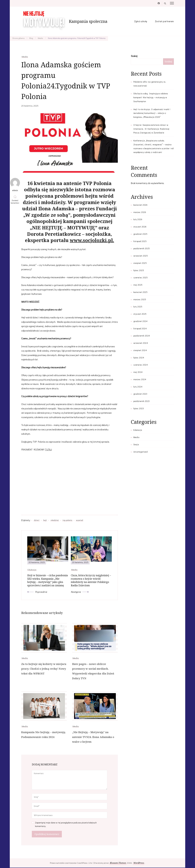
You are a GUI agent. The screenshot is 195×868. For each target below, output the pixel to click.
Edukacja (138, 430)
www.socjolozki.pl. (92, 240)
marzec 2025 (140, 299)
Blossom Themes (118, 863)
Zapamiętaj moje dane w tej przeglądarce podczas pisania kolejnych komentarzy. (66, 825)
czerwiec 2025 (141, 277)
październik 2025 (142, 248)
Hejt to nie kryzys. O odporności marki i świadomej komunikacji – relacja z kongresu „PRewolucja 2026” (152, 113)
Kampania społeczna (88, 21)
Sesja (136, 444)
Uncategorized (141, 452)
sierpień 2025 (140, 263)
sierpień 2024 (140, 350)
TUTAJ (48, 450)
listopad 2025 (140, 241)
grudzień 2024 (140, 321)
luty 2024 (138, 387)
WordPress (139, 863)
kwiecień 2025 (140, 292)
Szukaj (134, 56)
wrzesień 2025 (141, 256)
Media (25, 57)
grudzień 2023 (140, 394)
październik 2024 (142, 336)
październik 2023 (142, 401)
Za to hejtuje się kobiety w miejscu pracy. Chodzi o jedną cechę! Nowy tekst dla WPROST (44, 669)
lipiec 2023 (139, 408)
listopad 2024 (140, 328)
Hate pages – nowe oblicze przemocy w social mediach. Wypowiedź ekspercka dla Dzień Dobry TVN (93, 671)
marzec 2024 (140, 379)
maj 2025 (138, 285)
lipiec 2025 (139, 270)
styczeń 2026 (140, 227)
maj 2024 (138, 372)
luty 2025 (138, 307)
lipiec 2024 (139, 358)
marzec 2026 (140, 212)
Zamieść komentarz (15, 202)
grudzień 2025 (140, 234)
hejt (45, 520)
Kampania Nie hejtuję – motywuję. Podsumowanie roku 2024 (44, 735)
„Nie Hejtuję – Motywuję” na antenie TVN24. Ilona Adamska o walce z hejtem (93, 737)
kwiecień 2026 (140, 205)
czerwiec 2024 (141, 365)
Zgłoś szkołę (141, 21)
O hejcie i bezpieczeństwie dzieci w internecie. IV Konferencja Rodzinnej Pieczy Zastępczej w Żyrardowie (151, 129)
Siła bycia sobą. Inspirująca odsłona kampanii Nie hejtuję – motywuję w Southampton (151, 97)
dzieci (37, 520)
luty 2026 (138, 219)
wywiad (79, 520)
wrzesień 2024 (141, 343)
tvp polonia (67, 520)
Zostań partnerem (164, 21)
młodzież (55, 520)
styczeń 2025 (140, 314)
